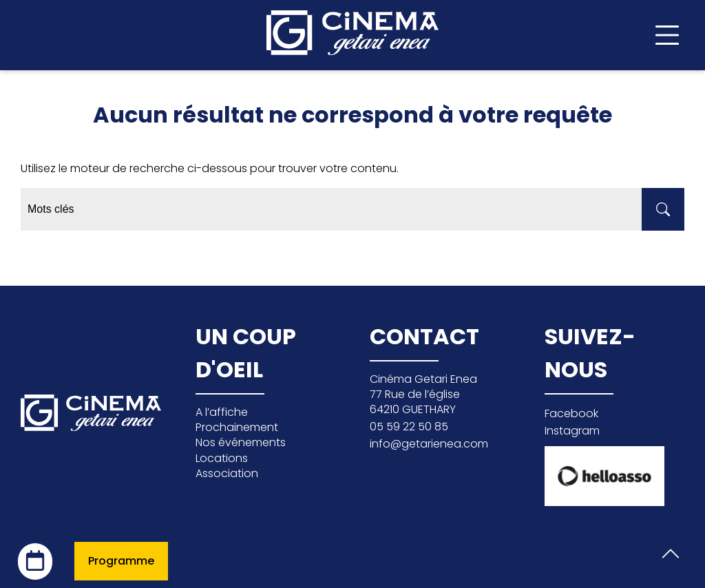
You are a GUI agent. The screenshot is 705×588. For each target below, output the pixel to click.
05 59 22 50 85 (409, 427)
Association (227, 473)
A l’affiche (222, 412)
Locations (222, 458)
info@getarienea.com (429, 444)
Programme (121, 561)
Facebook (571, 413)
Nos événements (241, 442)
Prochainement (237, 427)
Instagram (572, 431)
